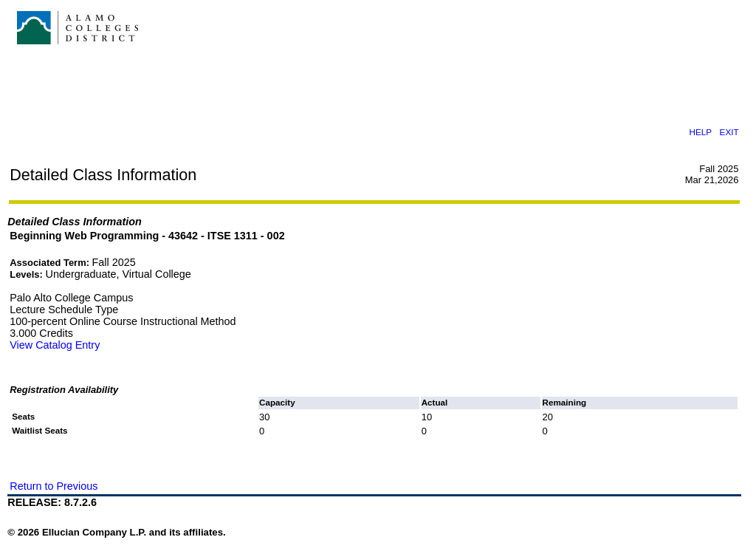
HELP (701, 132)
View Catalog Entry (55, 345)
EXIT (729, 132)
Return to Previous (54, 486)
